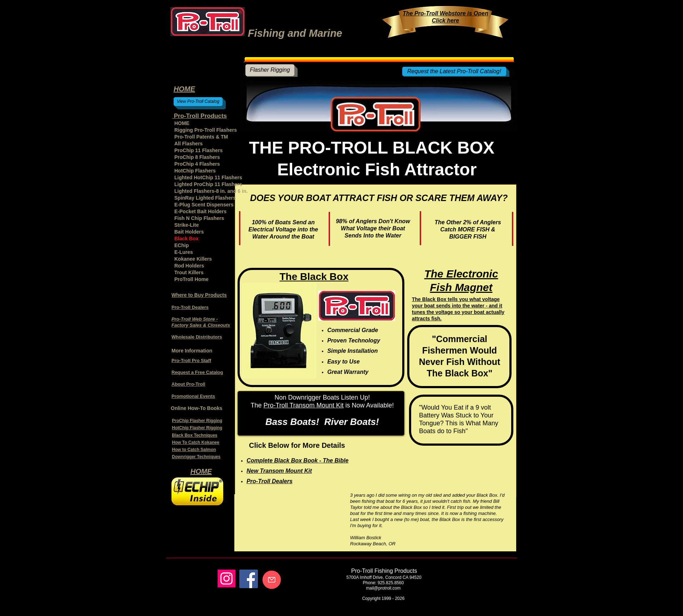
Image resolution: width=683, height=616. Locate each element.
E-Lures (184, 252)
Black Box (186, 239)
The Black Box (314, 277)
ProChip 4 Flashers (197, 164)
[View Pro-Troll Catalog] (198, 102)
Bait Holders (189, 232)
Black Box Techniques (195, 435)
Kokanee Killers (193, 259)
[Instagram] (226, 579)
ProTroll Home (191, 279)
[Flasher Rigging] (270, 70)
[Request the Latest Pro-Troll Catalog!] (454, 71)
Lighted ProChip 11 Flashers (208, 184)
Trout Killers (189, 272)
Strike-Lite (186, 225)
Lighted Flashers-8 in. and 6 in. (209, 191)
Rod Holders (189, 266)
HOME (182, 123)
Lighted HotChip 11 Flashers (208, 177)
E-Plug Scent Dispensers (204, 205)
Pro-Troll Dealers (190, 307)
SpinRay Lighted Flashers (205, 198)
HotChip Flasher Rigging (197, 428)
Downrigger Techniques (196, 457)
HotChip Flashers (195, 171)
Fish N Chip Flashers (199, 218)
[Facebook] (249, 579)
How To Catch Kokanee (195, 442)
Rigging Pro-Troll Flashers (206, 130)
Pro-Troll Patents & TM (201, 137)
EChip (181, 245)
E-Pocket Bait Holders (200, 211)
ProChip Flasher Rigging (197, 421)
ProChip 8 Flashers (197, 157)
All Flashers (188, 144)
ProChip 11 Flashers (198, 150)
